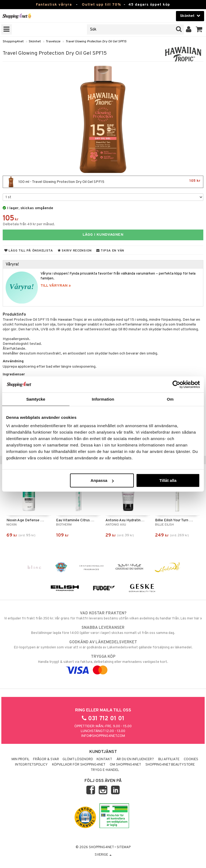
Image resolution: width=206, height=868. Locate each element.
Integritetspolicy (31, 765)
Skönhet (35, 42)
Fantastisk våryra (54, 5)
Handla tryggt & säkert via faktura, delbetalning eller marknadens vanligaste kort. (103, 663)
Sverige (103, 855)
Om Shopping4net (125, 765)
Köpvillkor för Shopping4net (79, 765)
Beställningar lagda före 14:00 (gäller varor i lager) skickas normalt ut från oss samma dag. (103, 630)
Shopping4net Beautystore (170, 765)
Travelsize (53, 42)
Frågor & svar (46, 759)
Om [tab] (170, 399)
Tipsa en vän (110, 251)
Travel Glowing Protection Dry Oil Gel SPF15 (96, 42)
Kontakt (104, 759)
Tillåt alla (168, 480)
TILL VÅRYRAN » (56, 286)
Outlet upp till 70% (101, 5)
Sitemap (124, 847)
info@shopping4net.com (103, 736)
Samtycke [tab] (36, 399)
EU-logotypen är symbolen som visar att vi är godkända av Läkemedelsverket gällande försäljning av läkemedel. (103, 645)
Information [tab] (103, 399)
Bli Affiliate (169, 759)
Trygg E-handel (105, 770)
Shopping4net (13, 42)
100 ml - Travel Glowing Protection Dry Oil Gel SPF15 (103, 182)
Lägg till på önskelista (29, 251)
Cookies (191, 759)
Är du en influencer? (135, 759)
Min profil (21, 759)
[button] (199, 29)
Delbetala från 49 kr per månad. (29, 224)
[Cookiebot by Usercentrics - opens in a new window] (176, 384)
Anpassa (102, 480)
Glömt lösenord (78, 759)
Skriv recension (75, 251)
